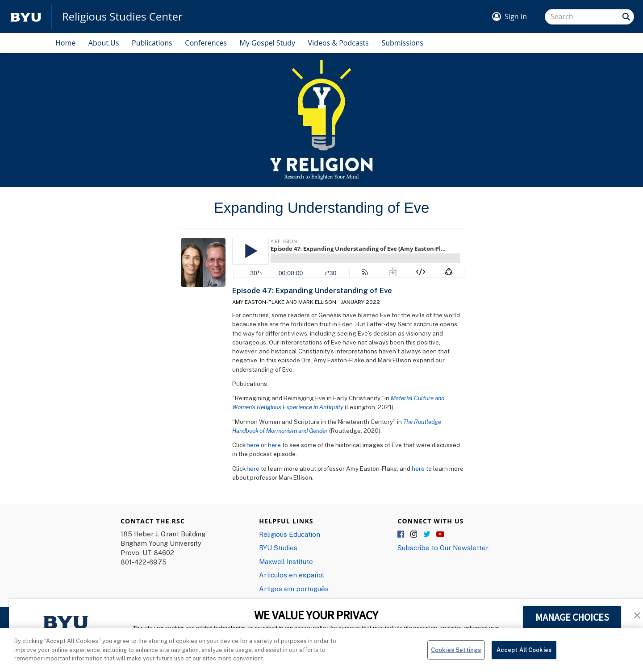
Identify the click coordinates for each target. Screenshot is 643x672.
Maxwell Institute (286, 561)
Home (65, 43)
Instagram (414, 535)
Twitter (427, 535)
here (253, 445)
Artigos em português (294, 589)
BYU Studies (278, 548)
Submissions (402, 43)
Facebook (401, 535)
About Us (104, 43)
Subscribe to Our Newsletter (443, 548)
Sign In (516, 17)
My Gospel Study (267, 43)
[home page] (26, 17)
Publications (152, 43)
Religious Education (290, 534)
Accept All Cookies (524, 653)
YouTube (440, 535)
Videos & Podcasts (338, 43)
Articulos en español (292, 575)
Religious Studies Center (122, 17)
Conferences (206, 43)
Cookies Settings (456, 653)
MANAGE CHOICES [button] (572, 617)
